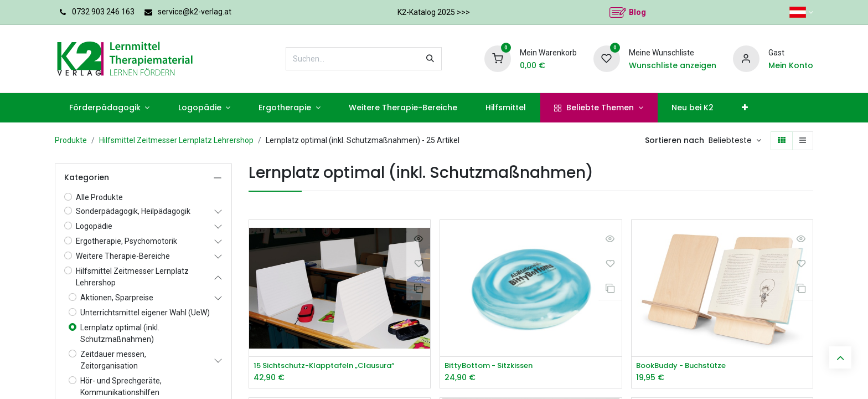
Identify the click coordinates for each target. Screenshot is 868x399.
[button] (735, 141)
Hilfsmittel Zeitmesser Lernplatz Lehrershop (176, 140)
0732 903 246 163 (103, 12)
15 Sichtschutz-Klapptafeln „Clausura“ (331, 366)
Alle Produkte (99, 197)
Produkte (71, 140)
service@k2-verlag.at (195, 12)
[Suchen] (430, 59)
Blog (637, 12)
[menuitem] (109, 108)
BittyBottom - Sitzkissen (492, 366)
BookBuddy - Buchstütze (686, 366)
